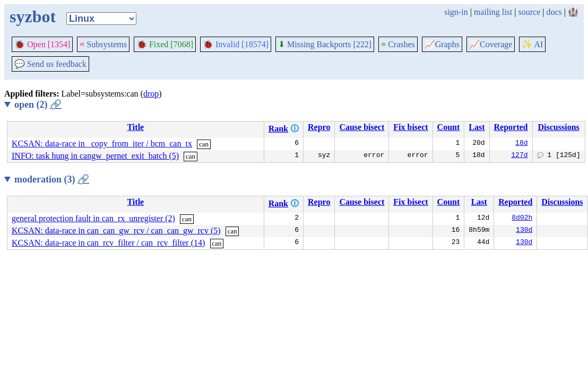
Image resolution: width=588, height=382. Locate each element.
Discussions (558, 127)
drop (151, 94)
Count (449, 127)
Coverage (491, 44)
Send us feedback (50, 64)
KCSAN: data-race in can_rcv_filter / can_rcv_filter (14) (108, 243)
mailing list (493, 12)
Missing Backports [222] (325, 44)
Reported (511, 127)
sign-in (456, 12)
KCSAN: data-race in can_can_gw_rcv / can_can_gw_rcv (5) (116, 231)
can (204, 144)
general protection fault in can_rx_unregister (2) (93, 218)
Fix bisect (410, 127)
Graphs (442, 44)
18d (521, 144)
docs (554, 12)
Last (477, 127)
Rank (278, 129)
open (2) (38, 105)
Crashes (398, 44)
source (530, 12)
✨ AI (532, 44)
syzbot (33, 16)
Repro (319, 127)
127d (519, 156)
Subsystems (103, 44)
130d (524, 231)
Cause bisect (362, 127)
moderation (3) (52, 179)
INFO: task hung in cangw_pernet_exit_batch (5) (95, 156)
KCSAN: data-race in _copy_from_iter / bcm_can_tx (102, 144)
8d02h (522, 219)
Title (135, 127)
